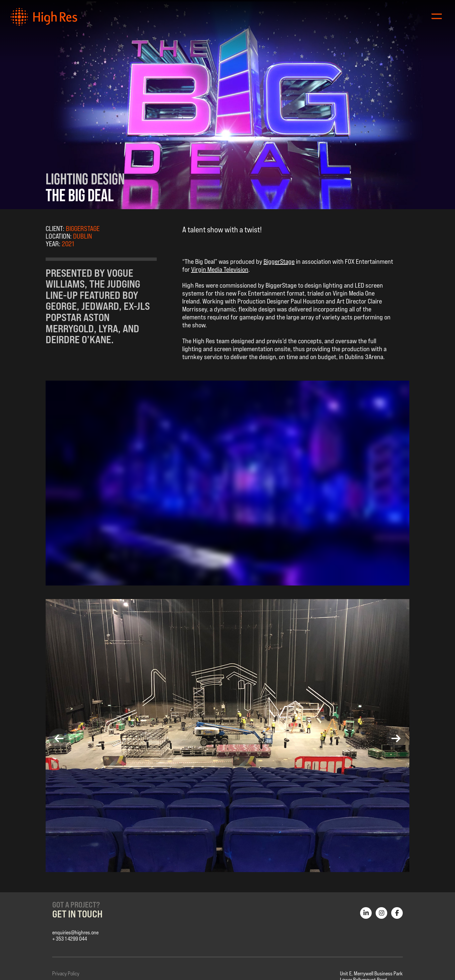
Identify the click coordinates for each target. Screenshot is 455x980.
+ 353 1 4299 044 (70, 939)
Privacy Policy (66, 974)
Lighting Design (85, 179)
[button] (59, 738)
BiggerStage (279, 261)
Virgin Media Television (220, 269)
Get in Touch (77, 914)
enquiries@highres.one (75, 933)
